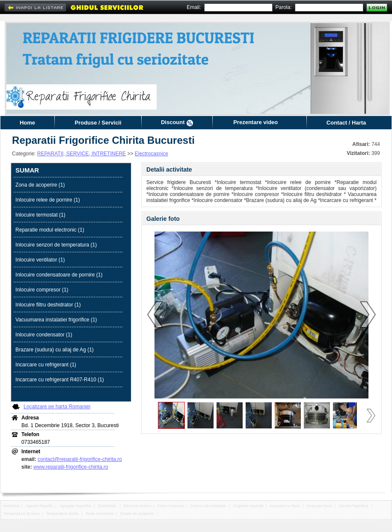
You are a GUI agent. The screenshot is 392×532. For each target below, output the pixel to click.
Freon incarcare (171, 506)
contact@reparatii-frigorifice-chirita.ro (80, 459)
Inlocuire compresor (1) (42, 290)
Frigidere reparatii (248, 506)
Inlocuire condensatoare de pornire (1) (59, 275)
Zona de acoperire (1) (40, 185)
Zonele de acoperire (138, 514)
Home (27, 123)
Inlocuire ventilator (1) (40, 260)
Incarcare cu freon (285, 506)
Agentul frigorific (40, 506)
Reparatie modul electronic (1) (50, 230)
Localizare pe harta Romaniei (57, 407)
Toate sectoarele (100, 514)
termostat (12, 506)
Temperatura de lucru (22, 514)
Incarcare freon (320, 506)
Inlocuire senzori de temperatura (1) (56, 245)
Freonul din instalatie (209, 506)
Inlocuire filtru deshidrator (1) (48, 305)
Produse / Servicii (98, 123)
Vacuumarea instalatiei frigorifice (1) (56, 320)
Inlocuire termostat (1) (40, 215)
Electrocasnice (151, 154)
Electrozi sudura (138, 506)
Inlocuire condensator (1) (44, 335)
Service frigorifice (354, 506)
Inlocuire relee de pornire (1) (48, 200)
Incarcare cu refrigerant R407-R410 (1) (60, 380)
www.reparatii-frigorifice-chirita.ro (71, 467)
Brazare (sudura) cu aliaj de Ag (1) (55, 350)
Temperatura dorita (62, 514)
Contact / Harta (346, 123)
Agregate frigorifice (76, 506)
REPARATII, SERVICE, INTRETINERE (82, 154)
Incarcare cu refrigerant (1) (46, 365)
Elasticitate (108, 506)
